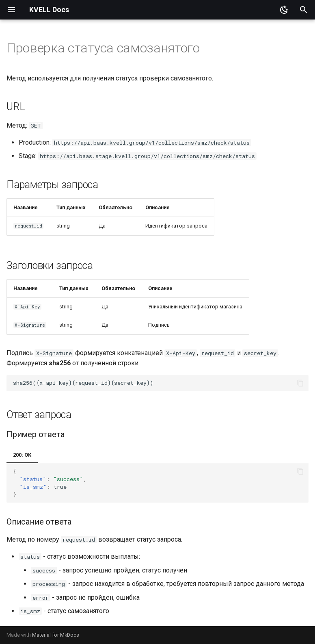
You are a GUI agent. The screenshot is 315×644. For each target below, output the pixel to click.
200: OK (22, 455)
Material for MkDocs (56, 635)
